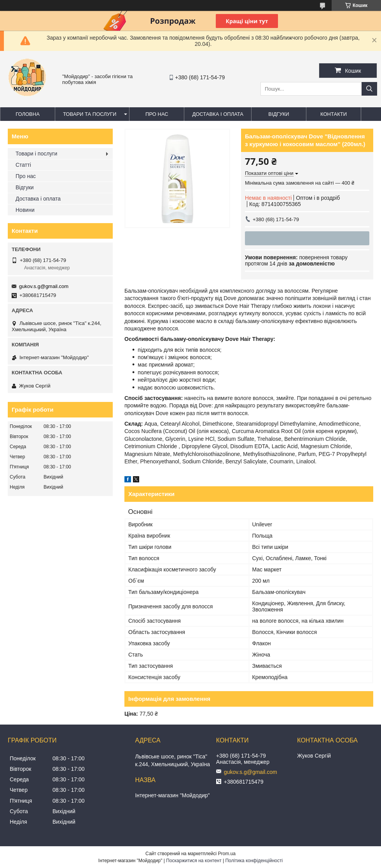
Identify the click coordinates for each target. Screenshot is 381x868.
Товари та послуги (90, 114)
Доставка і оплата (218, 114)
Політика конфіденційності (254, 861)
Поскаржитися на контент (194, 861)
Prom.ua (227, 854)
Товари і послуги (36, 154)
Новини (25, 210)
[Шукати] (369, 89)
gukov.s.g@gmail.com (44, 286)
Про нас (157, 114)
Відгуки (279, 114)
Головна (28, 114)
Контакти (334, 114)
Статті (23, 165)
